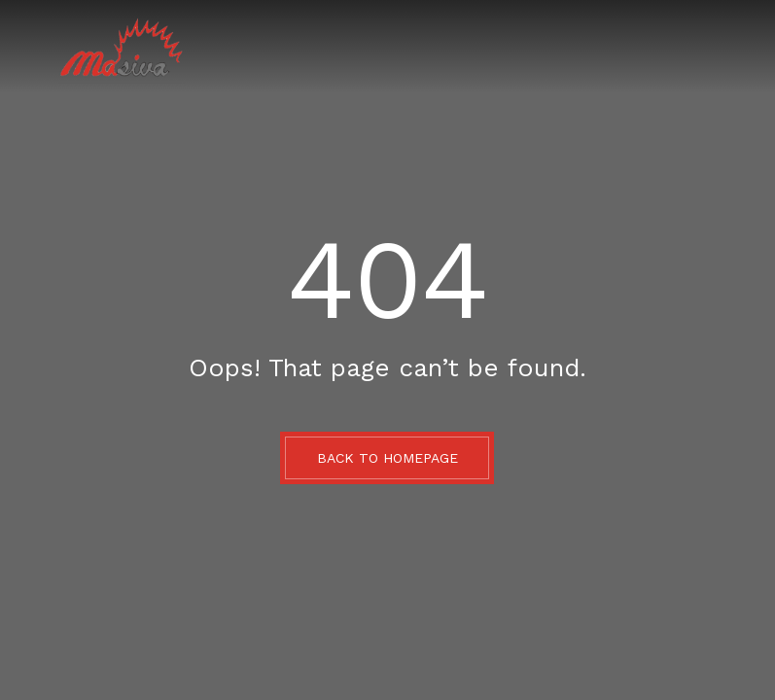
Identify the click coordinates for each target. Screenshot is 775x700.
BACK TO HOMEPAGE (387, 458)
